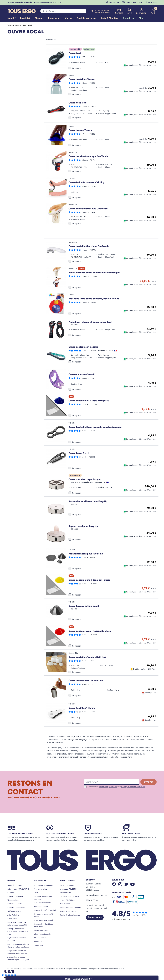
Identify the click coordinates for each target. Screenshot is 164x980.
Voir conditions (55, 2)
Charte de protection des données (74, 968)
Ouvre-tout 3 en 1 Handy (82, 708)
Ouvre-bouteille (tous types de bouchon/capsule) (95, 427)
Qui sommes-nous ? (67, 885)
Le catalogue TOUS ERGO (69, 896)
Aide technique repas (15, 896)
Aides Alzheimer (14, 915)
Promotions (38, 945)
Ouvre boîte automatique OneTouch (88, 209)
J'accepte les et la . (116, 787)
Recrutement (65, 904)
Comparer (76, 68)
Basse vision (12, 919)
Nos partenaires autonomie (70, 907)
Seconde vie (129, 18)
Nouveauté (38, 942)
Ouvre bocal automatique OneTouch (88, 156)
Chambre (11, 893)
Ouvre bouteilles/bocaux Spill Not (87, 657)
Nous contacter (66, 893)
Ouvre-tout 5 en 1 (78, 103)
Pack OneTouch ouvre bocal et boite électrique (94, 273)
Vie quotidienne (13, 900)
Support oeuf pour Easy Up (83, 526)
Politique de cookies (96, 968)
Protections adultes (15, 904)
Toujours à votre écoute (20, 834)
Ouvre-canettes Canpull (82, 374)
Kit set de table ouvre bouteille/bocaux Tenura (94, 299)
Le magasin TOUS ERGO (69, 889)
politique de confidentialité (133, 787)
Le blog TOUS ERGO (67, 900)
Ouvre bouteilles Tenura (82, 79)
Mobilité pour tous (14, 885)
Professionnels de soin (16, 907)
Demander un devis (41, 906)
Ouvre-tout (75, 53)
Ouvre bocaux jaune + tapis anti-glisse (89, 580)
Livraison (37, 893)
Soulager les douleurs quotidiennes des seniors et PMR (18, 931)
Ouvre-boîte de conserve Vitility (86, 182)
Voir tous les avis (121, 919)
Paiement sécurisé (93, 834)
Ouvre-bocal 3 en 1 (79, 453)
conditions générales (108, 787)
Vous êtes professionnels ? (44, 885)
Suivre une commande (42, 903)
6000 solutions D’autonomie (60, 834)
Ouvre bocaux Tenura (80, 130)
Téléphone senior (14, 911)
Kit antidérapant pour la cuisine (86, 554)
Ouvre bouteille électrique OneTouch (89, 246)
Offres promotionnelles (42, 934)
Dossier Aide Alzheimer (68, 911)
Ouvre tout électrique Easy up (85, 479)
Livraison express (131, 834)
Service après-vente (41, 930)
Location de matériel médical (45, 910)
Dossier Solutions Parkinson (70, 915)
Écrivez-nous (95, 917)
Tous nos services (40, 889)
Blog (141, 18)
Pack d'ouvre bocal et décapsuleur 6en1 (90, 322)
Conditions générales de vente (48, 968)
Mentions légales (29, 968)
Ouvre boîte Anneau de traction (86, 680)
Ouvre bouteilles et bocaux (83, 347)
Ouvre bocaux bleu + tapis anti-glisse (89, 401)
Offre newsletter (40, 938)
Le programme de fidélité (43, 920)
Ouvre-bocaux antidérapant (84, 606)
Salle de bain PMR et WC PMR (18, 889)
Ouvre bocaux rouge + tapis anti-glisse (90, 631)
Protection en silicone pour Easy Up (88, 501)
